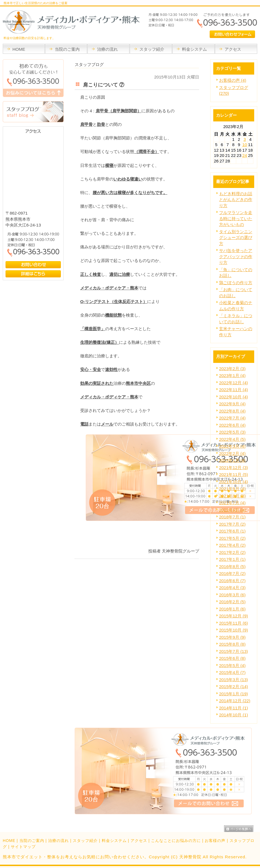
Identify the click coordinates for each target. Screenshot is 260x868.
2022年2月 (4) (232, 453)
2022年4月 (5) (232, 439)
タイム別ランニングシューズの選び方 (236, 238)
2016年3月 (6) (232, 595)
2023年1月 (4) (232, 376)
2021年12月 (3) (233, 468)
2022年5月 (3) (232, 432)
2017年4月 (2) (232, 545)
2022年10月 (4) (233, 397)
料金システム (114, 841)
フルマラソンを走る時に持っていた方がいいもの (236, 218)
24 (245, 155)
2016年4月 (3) (232, 588)
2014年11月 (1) (233, 708)
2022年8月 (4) (232, 411)
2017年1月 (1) (232, 559)
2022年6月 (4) (232, 425)
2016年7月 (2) (232, 573)
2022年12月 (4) (233, 383)
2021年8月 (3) (232, 496)
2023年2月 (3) (232, 369)
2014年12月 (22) (235, 701)
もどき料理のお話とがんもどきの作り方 (236, 200)
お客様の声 (215, 841)
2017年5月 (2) (232, 538)
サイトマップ (23, 847)
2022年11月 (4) (233, 390)
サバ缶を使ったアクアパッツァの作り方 (236, 256)
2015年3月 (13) (233, 680)
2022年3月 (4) (232, 446)
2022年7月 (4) (232, 418)
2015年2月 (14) (233, 687)
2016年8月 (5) (232, 567)
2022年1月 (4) (232, 460)
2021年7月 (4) (232, 503)
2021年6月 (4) (232, 510)
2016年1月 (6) (232, 609)
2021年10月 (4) (233, 482)
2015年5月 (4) (232, 665)
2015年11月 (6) (233, 623)
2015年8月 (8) (232, 644)
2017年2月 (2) (232, 552)
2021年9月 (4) (232, 489)
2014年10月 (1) (233, 715)
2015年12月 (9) (233, 616)
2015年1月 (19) (233, 694)
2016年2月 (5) (232, 602)
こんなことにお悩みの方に (176, 841)
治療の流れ (58, 841)
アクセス (139, 841)
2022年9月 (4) (232, 404)
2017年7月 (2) (232, 524)
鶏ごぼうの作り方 (236, 283)
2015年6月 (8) (232, 658)
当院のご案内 (32, 841)
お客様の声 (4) (233, 80)
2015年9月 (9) (232, 637)
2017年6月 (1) (232, 531)
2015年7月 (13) (233, 651)
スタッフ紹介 (85, 841)
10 (245, 145)
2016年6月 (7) (232, 581)
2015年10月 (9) (233, 630)
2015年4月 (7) (232, 672)
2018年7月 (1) (232, 517)
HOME (9, 841)
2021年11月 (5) (233, 474)
